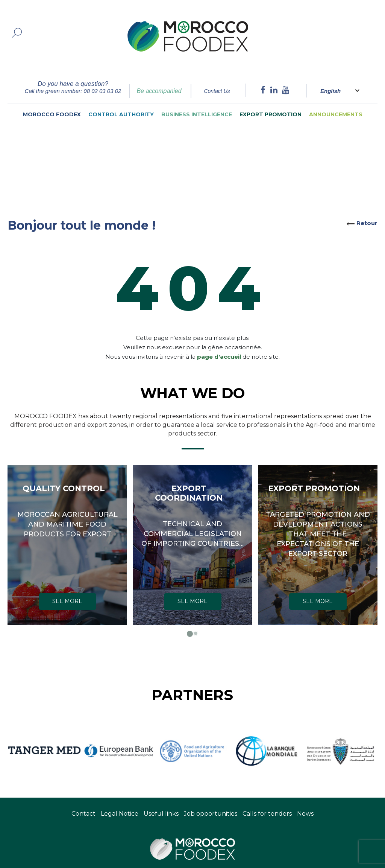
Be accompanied (159, 91)
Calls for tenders (267, 814)
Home (45, 147)
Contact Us (217, 91)
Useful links (161, 814)
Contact (83, 814)
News (305, 814)
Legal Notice (120, 814)
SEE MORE (67, 601)
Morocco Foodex (52, 114)
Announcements (336, 114)
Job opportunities (211, 814)
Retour (367, 223)
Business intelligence (197, 114)
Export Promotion (271, 114)
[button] (189, 633)
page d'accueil (219, 346)
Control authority (121, 114)
